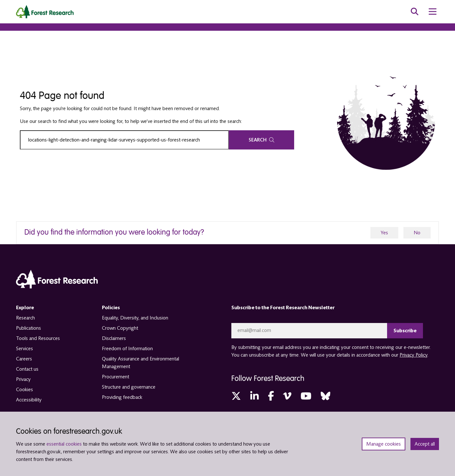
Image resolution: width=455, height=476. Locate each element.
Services (25, 349)
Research (25, 318)
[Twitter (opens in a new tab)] (236, 396)
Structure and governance (129, 387)
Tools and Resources (38, 338)
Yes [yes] (384, 233)
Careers (24, 359)
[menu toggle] (433, 12)
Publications (29, 328)
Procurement (116, 377)
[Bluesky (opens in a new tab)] (326, 396)
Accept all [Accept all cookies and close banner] (425, 444)
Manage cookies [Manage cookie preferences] (384, 444)
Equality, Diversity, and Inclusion (135, 318)
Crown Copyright (120, 328)
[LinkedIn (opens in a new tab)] (254, 396)
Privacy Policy (414, 355)
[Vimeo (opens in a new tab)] (287, 396)
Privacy (23, 379)
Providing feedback (122, 397)
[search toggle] (415, 12)
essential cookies (64, 444)
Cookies (25, 390)
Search (261, 140)
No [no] (417, 233)
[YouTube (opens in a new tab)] (306, 396)
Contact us (27, 369)
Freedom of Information (127, 349)
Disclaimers (114, 338)
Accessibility (29, 400)
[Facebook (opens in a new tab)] (271, 396)
